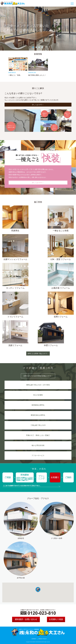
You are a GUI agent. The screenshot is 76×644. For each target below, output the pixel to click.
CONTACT (34, 639)
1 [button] (34, 48)
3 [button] (39, 48)
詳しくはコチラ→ (38, 105)
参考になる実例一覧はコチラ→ (38, 354)
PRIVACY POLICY (43, 639)
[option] (38, 28)
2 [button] (37, 48)
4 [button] (42, 48)
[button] (38, 590)
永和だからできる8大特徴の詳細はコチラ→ (38, 376)
